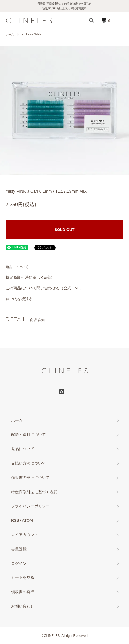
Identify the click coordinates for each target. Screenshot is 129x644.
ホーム (10, 34)
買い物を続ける (19, 299)
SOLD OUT (64, 230)
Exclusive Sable (31, 34)
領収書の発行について (30, 478)
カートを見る (23, 577)
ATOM (27, 520)
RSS (15, 520)
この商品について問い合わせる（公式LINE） (45, 288)
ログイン (19, 563)
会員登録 (19, 549)
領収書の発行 (23, 592)
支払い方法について (28, 463)
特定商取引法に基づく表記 (29, 277)
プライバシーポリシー (30, 506)
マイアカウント (25, 535)
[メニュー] (121, 20)
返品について (17, 267)
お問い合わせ (23, 606)
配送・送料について (28, 434)
